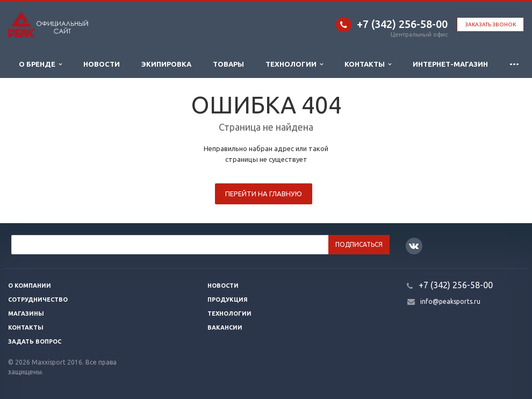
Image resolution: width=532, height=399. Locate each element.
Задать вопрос (35, 341)
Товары (228, 64)
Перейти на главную (264, 194)
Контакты (368, 64)
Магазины (26, 313)
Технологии (294, 64)
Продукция (228, 300)
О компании (30, 286)
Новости (102, 64)
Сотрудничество (38, 300)
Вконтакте (414, 245)
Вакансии (225, 327)
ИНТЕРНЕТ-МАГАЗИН (450, 64)
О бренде (40, 64)
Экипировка (166, 64)
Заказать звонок (490, 24)
